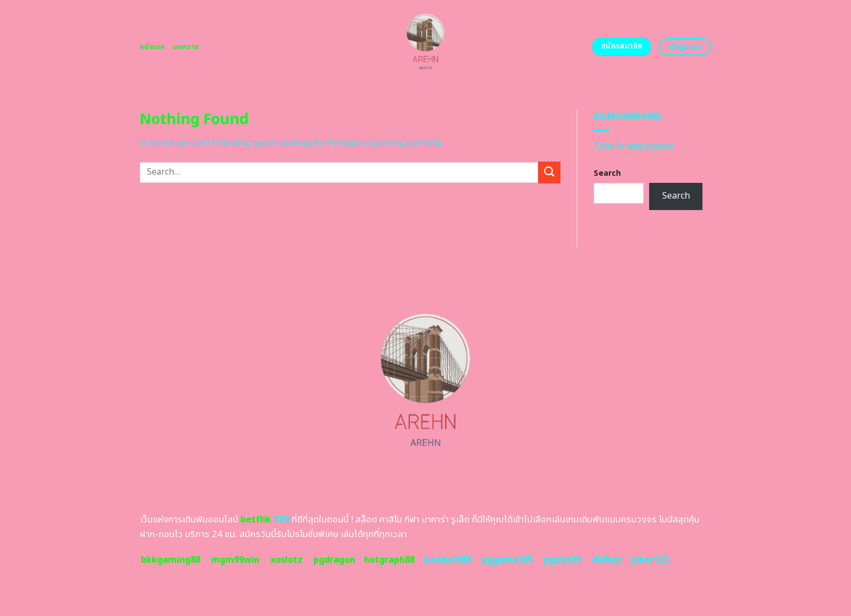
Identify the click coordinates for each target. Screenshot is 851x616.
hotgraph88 (389, 560)
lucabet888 (447, 560)
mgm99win (235, 560)
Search (607, 173)
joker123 (650, 560)
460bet (607, 560)
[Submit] (549, 172)
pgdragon (334, 560)
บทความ (186, 47)
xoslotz (286, 560)
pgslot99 (562, 560)
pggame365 (507, 560)
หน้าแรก (153, 47)
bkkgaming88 (171, 560)
